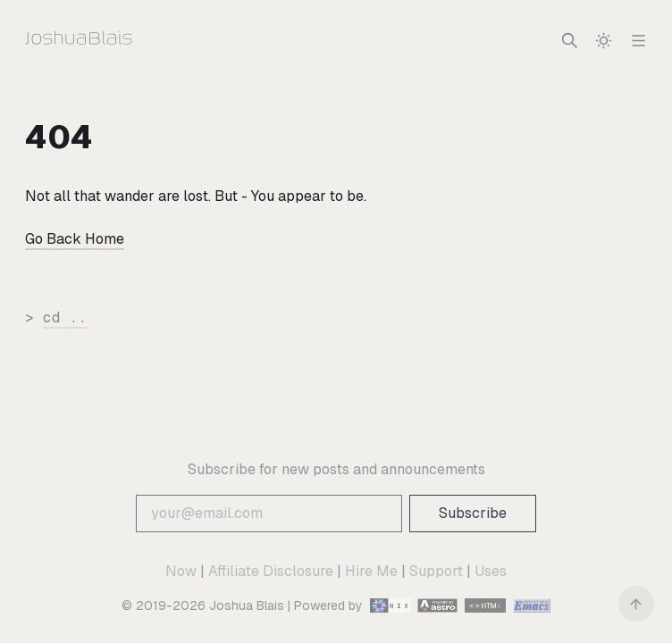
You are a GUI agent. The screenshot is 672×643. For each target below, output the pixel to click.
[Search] (570, 40)
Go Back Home (75, 239)
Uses (491, 571)
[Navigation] (638, 40)
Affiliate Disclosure (271, 571)
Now (181, 571)
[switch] (604, 40)
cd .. (65, 317)
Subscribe (473, 513)
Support (436, 571)
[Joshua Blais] (115, 40)
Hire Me (371, 571)
